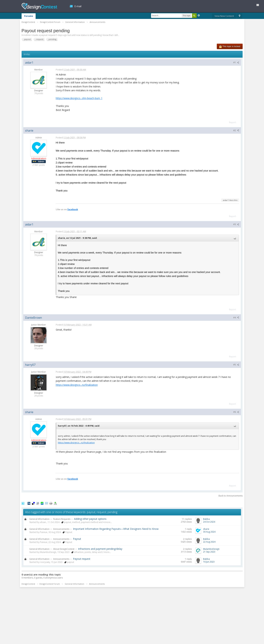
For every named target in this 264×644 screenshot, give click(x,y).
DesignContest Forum (50, 584)
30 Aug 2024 (209, 532)
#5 (236, 365)
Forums (29, 16)
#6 (236, 412)
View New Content (224, 16)
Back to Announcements (231, 496)
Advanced (199, 15)
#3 (236, 224)
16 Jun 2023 (209, 562)
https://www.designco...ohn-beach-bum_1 (79, 98)
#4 (236, 318)
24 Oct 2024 (209, 522)
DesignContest (39, 6)
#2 (236, 130)
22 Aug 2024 (209, 542)
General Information (39, 519)
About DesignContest (64, 549)
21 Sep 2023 (209, 552)
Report (233, 122)
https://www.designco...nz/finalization (77, 385)
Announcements (61, 529)
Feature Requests (62, 519)
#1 (236, 62)
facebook (73, 209)
